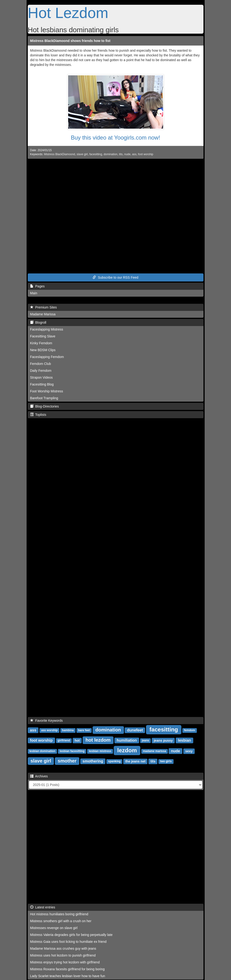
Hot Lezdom (68, 13)
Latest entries (43, 907)
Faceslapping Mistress (47, 329)
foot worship (146, 154)
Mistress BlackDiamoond (59, 154)
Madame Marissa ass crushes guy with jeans (63, 948)
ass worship (49, 730)
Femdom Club (41, 364)
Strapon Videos (41, 377)
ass (134, 154)
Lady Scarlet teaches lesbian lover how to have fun (68, 976)
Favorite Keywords (47, 721)
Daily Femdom (41, 371)
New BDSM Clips (43, 350)
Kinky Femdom (41, 343)
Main (34, 293)
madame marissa (154, 751)
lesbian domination (42, 751)
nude (127, 154)
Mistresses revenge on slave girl (54, 928)
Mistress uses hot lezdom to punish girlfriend (63, 955)
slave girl (82, 154)
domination (110, 154)
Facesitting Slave (43, 336)
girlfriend (64, 741)
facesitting (96, 154)
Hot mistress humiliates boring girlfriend (59, 914)
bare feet (84, 730)
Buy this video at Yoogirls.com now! (115, 138)
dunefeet (135, 730)
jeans (145, 741)
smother (67, 761)
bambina (68, 730)
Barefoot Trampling (44, 398)
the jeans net (135, 761)
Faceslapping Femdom (47, 357)
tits (121, 154)
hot (77, 740)
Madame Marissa (43, 314)
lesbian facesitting (72, 751)
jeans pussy (163, 740)
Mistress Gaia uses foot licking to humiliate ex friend (68, 942)
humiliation (127, 740)
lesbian (185, 740)
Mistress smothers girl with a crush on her (61, 921)
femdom (190, 730)
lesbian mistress (100, 751)
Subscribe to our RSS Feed (115, 277)
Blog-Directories (45, 406)
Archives (39, 776)
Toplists (38, 415)
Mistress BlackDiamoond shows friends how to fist (70, 41)
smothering (93, 761)
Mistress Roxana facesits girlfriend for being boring (67, 969)
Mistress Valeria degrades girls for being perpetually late (71, 935)
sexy (189, 751)
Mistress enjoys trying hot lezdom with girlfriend (65, 962)
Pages (37, 286)
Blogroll (38, 322)
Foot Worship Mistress (47, 391)
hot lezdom (98, 740)
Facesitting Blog (42, 384)
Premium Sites (44, 307)
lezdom (127, 750)
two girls (166, 762)
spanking (114, 762)
